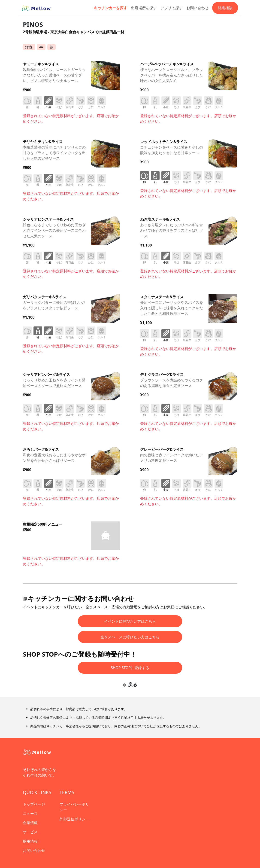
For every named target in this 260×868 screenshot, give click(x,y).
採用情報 (30, 841)
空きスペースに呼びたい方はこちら (130, 637)
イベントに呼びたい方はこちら (130, 621)
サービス (30, 832)
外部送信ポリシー (74, 819)
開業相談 (225, 8)
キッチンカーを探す (111, 8)
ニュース (30, 813)
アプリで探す (172, 8)
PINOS (33, 24)
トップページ (34, 804)
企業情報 (30, 823)
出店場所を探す (144, 8)
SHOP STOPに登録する (130, 668)
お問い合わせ (197, 8)
